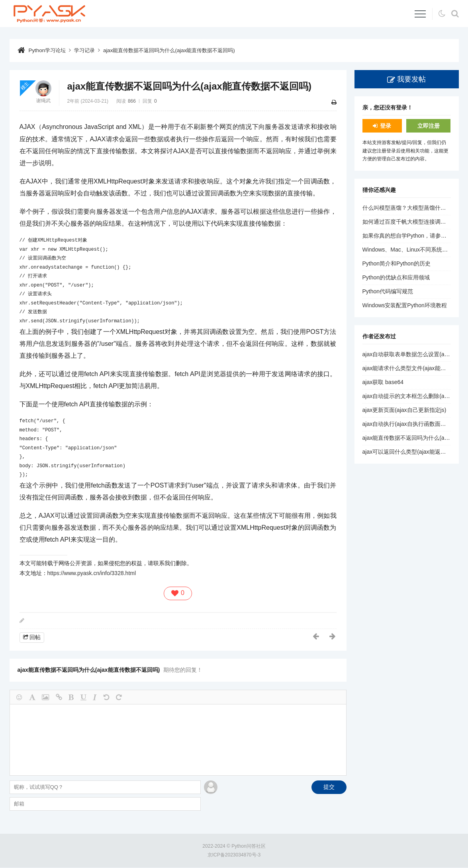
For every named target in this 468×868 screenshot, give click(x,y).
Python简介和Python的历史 (397, 263)
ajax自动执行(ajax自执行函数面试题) (408, 424)
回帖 (35, 637)
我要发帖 (411, 79)
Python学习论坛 (49, 50)
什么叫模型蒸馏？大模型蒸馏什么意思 (410, 208)
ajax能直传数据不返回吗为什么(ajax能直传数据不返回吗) (178, 50)
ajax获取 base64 (383, 382)
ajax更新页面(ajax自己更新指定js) (404, 410)
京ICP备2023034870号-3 (234, 855)
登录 (386, 126)
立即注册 (429, 126)
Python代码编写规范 (388, 291)
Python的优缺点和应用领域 (396, 277)
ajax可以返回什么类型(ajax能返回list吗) (411, 452)
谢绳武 (43, 101)
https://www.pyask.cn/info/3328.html (92, 573)
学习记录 (88, 50)
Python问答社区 (248, 846)
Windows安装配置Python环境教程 (405, 305)
